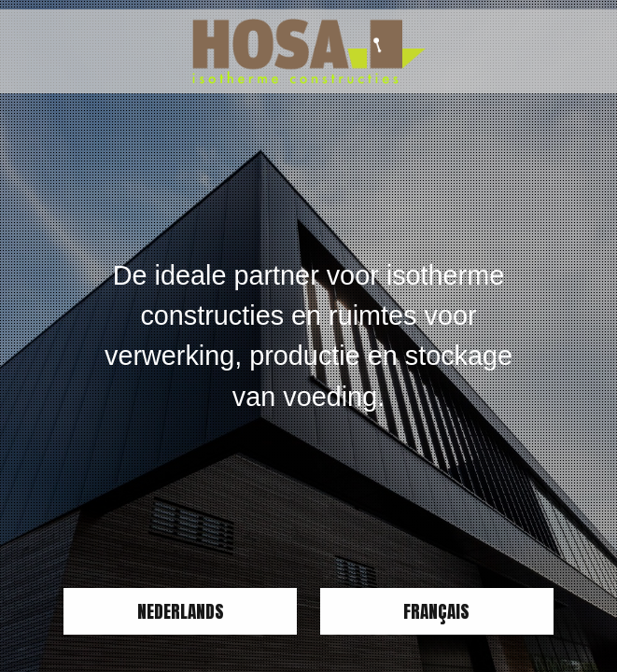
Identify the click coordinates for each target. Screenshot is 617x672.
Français (436, 611)
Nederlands (181, 611)
